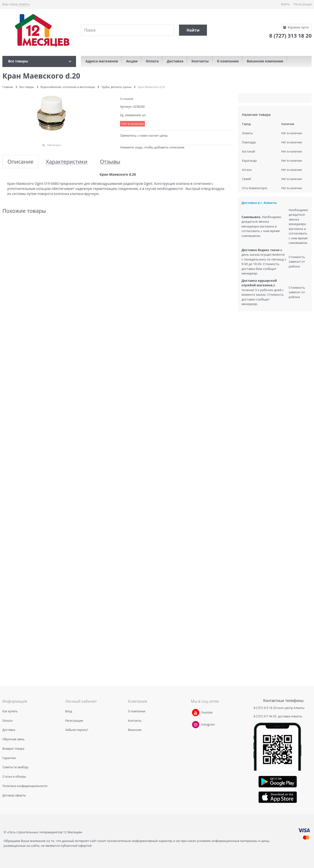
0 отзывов (127, 99)
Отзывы (110, 162)
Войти (285, 4)
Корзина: (298, 27)
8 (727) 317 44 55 (265, 716)
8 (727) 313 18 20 (265, 708)
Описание (20, 162)
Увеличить (54, 145)
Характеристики (67, 162)
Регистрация (303, 4)
